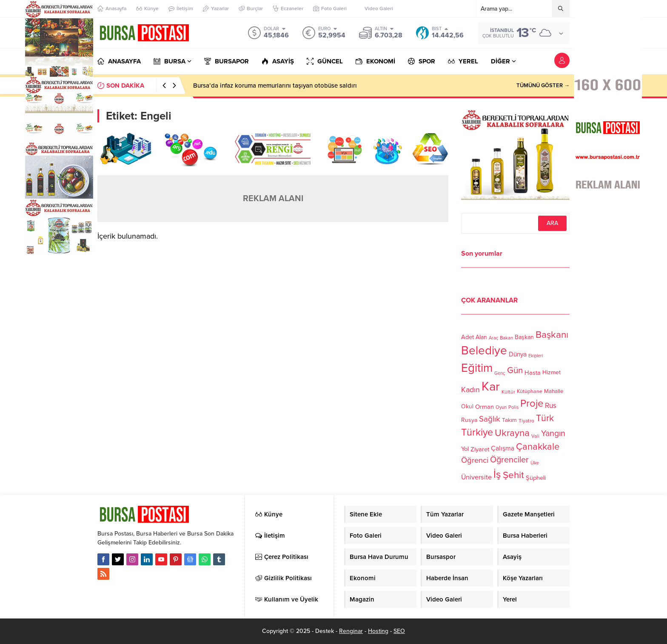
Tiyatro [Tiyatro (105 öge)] (526, 421)
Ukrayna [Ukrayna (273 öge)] (512, 433)
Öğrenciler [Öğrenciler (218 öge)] (509, 460)
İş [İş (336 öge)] (497, 474)
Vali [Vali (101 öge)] (535, 436)
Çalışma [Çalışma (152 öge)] (503, 448)
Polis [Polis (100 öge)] (513, 407)
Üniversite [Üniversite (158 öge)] (476, 477)
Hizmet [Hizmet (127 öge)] (552, 372)
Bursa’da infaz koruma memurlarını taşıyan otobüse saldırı (275, 85)
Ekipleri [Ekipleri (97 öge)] (536, 356)
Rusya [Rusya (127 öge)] (469, 420)
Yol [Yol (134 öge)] (465, 449)
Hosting (378, 631)
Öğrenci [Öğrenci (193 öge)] (475, 460)
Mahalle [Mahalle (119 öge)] (554, 391)
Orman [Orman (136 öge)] (485, 407)
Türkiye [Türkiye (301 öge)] (477, 432)
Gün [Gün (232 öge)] (515, 370)
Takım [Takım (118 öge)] (509, 420)
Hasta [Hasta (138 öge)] (533, 373)
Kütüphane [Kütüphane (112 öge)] (530, 392)
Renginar (351, 631)
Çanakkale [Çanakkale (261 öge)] (538, 447)
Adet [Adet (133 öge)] (467, 337)
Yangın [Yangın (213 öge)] (553, 433)
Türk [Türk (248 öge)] (545, 418)
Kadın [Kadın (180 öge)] (470, 390)
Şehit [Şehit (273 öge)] (513, 475)
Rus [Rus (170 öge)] (551, 406)
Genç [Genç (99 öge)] (500, 373)
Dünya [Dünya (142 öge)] (518, 354)
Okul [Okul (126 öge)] (467, 406)
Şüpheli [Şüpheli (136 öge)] (536, 478)
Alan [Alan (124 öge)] (481, 337)
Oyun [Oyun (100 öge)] (501, 407)
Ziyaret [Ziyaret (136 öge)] (480, 449)
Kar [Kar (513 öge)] (491, 386)
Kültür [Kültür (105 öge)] (508, 392)
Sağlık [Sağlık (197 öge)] (490, 419)
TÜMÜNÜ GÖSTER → (543, 85)
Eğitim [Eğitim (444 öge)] (477, 368)
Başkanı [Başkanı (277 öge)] (552, 335)
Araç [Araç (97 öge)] (493, 338)
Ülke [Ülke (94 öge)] (535, 463)
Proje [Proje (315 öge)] (532, 403)
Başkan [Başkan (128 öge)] (524, 337)
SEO (399, 631)
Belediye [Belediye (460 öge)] (484, 350)
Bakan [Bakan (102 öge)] (506, 338)
